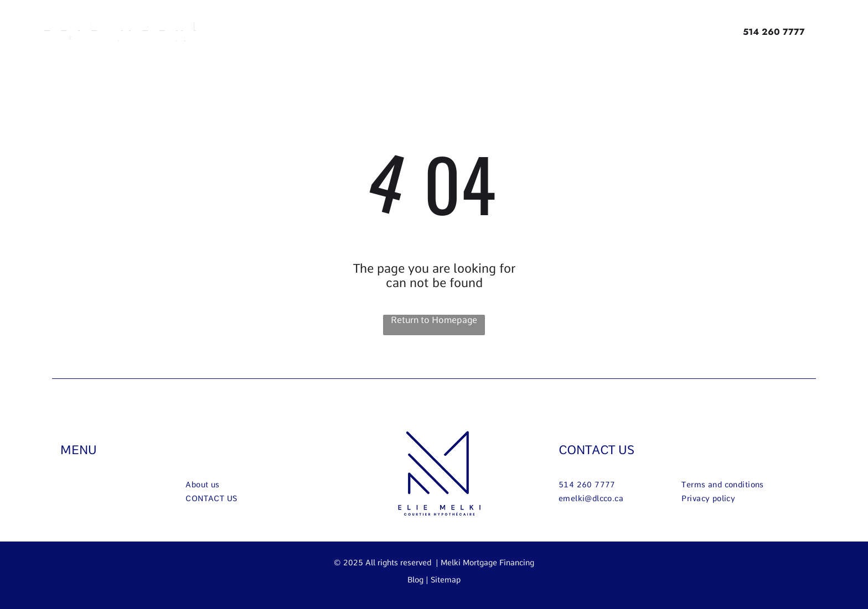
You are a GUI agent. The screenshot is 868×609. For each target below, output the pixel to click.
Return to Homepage (434, 320)
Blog (415, 580)
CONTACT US (596, 450)
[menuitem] (398, 31)
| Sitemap (443, 580)
